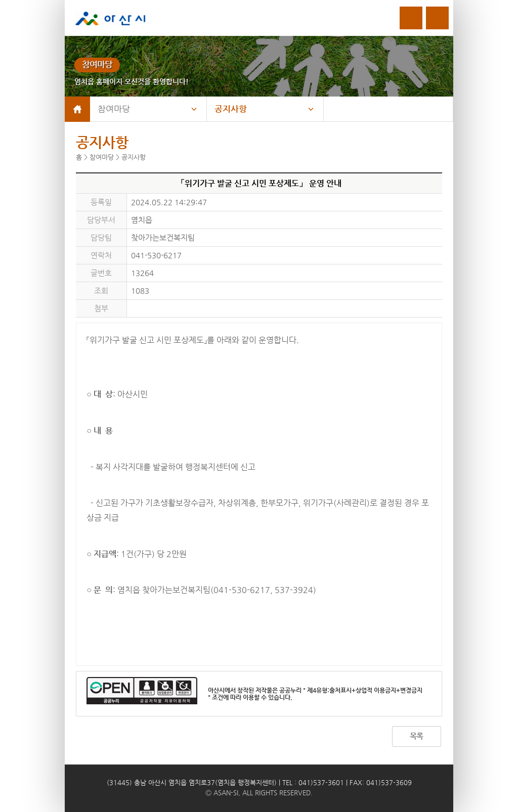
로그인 (411, 18)
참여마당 (114, 109)
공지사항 (231, 109)
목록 (416, 736)
